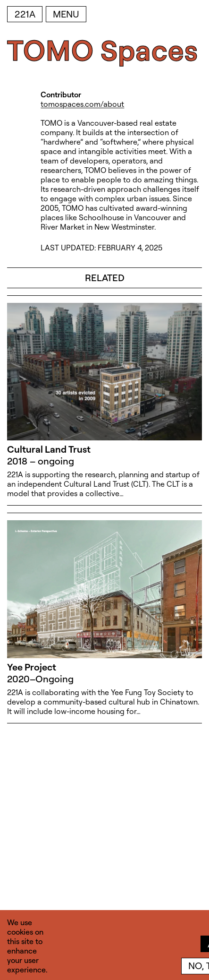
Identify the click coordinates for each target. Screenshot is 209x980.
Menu (66, 14)
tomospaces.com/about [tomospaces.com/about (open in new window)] (82, 104)
